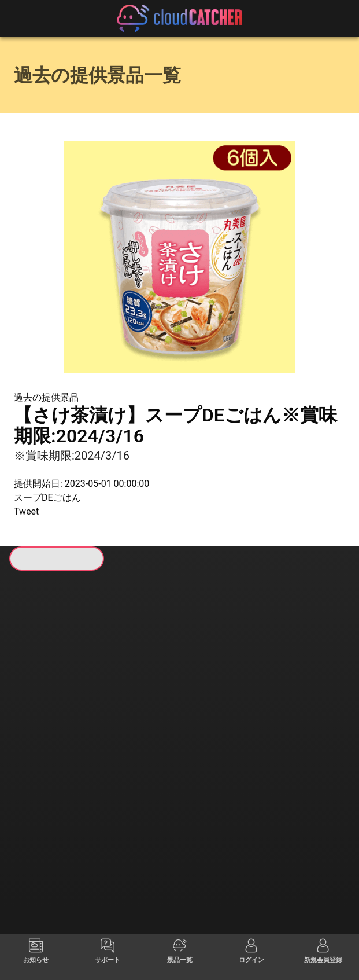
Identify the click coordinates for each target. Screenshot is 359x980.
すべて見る (47, 712)
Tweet (26, 511)
